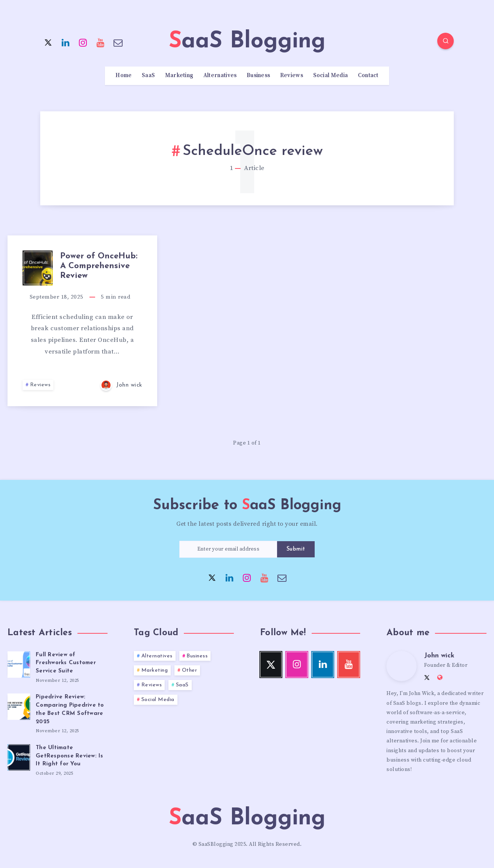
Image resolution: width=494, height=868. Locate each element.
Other (190, 670)
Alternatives (220, 76)
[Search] (446, 41)
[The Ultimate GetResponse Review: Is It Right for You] (19, 756)
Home (123, 76)
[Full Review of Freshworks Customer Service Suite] (19, 663)
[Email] (118, 42)
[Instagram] (83, 42)
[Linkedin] (66, 42)
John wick (439, 656)
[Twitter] (48, 42)
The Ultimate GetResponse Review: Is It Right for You (70, 756)
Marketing (179, 76)
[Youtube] (101, 42)
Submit (296, 549)
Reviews (292, 76)
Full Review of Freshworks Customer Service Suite (66, 663)
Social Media (331, 76)
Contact (368, 76)
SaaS (148, 76)
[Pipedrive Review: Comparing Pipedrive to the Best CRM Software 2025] (19, 706)
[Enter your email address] (228, 549)
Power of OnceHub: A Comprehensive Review (99, 266)
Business (258, 76)
